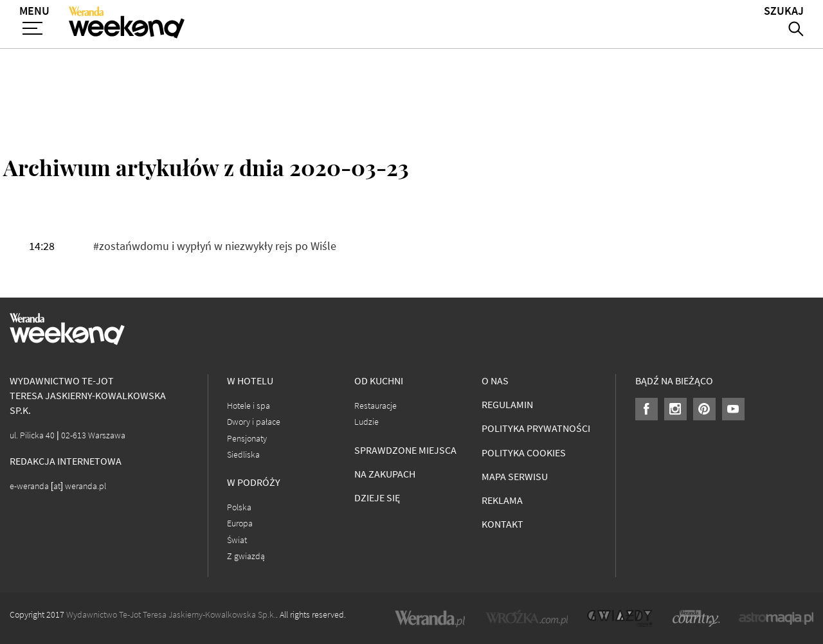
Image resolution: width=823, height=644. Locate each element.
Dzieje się (377, 498)
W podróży (254, 482)
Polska (239, 507)
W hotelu (250, 381)
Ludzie (366, 422)
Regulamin (507, 405)
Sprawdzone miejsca (405, 450)
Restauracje (375, 406)
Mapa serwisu (515, 477)
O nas (495, 381)
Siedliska (243, 455)
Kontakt (502, 524)
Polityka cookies (524, 453)
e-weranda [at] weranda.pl (58, 486)
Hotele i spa (249, 406)
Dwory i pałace (254, 422)
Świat (237, 540)
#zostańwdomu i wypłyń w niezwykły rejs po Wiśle (215, 246)
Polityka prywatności (536, 428)
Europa (240, 523)
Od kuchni (379, 381)
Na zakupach (385, 474)
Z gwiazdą (246, 556)
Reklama (502, 500)
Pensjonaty (247, 439)
